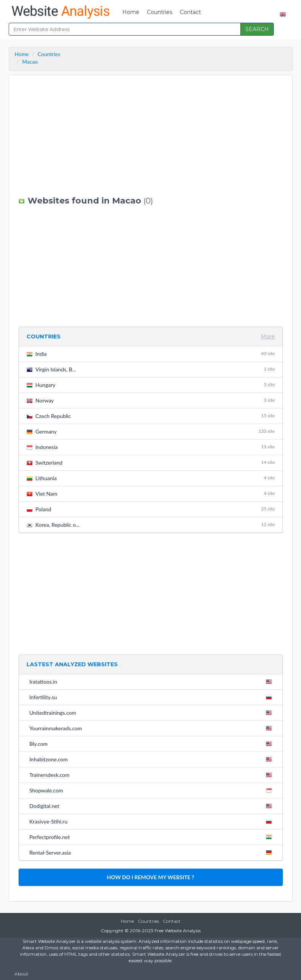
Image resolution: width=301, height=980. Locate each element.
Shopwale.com (152, 790)
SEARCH (257, 29)
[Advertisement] (151, 136)
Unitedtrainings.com (152, 712)
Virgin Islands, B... (151, 369)
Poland (151, 509)
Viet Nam (151, 494)
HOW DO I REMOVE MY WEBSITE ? (150, 877)
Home (131, 12)
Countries (160, 12)
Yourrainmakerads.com (152, 728)
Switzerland (151, 463)
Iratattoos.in (152, 681)
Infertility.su (152, 697)
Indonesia (151, 447)
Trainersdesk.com (152, 775)
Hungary (151, 385)
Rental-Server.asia (152, 852)
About (21, 974)
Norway (151, 400)
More (268, 337)
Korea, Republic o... (151, 525)
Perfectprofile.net (152, 837)
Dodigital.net (152, 806)
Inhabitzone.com (152, 759)
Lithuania (151, 478)
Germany (151, 431)
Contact (190, 12)
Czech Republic (151, 416)
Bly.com (152, 744)
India (151, 354)
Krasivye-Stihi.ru (152, 821)
